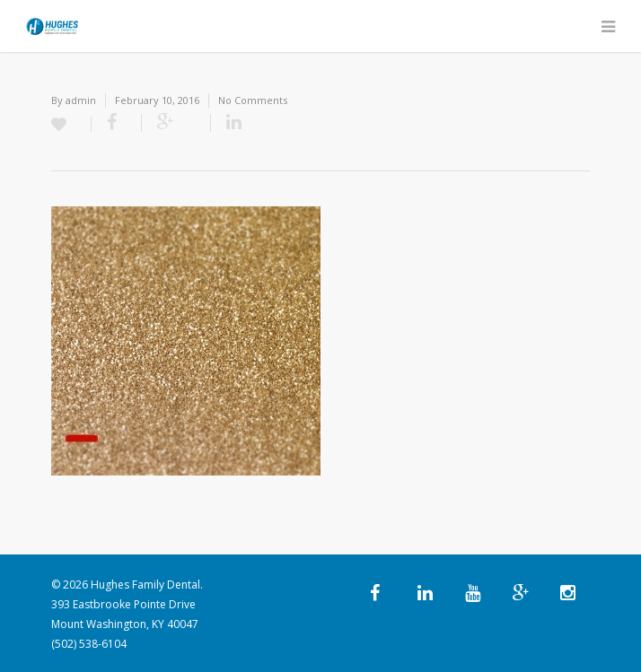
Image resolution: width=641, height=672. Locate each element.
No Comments (253, 100)
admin (81, 100)
